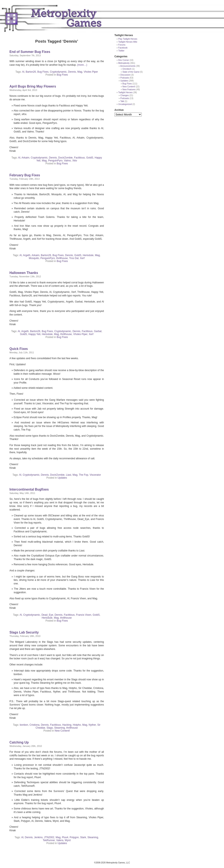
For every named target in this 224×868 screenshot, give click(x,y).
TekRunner (49, 840)
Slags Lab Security (24, 632)
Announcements (128, 66)
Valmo (67, 161)
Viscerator (95, 475)
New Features (129, 90)
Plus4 (65, 837)
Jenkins (38, 837)
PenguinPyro (55, 161)
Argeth (27, 255)
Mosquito (34, 258)
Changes (124, 95)
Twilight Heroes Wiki (128, 42)
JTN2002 (49, 837)
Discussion (125, 75)
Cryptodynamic (58, 72)
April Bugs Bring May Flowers (33, 86)
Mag (80, 72)
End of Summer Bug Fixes (30, 52)
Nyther (92, 725)
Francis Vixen (84, 615)
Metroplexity (124, 63)
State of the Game (131, 72)
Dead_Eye (47, 615)
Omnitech (127, 69)
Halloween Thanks (24, 273)
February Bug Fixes (25, 175)
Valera (60, 840)
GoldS (90, 158)
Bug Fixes (43, 72)
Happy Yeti (34, 334)
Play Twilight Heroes (128, 39)
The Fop (83, 475)
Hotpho (77, 725)
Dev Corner (124, 60)
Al (23, 72)
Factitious (79, 158)
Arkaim (26, 158)
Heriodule (88, 255)
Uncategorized (125, 104)
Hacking (67, 725)
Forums (122, 45)
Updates (62, 478)
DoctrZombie (65, 158)
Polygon (74, 837)
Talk (122, 101)
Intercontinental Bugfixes (29, 489)
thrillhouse (62, 258)
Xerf (82, 258)
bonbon (24, 725)
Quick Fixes (19, 349)
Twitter (121, 51)
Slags (50, 728)
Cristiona (35, 725)
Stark (83, 837)
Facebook (123, 48)
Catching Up (19, 742)
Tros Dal (74, 258)
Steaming (60, 728)
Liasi (69, 475)
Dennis (72, 72)
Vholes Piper (91, 72)
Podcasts (125, 78)
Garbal (98, 331)
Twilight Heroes (125, 92)
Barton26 (31, 72)
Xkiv (75, 161)
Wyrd (68, 840)
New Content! (62, 731)
